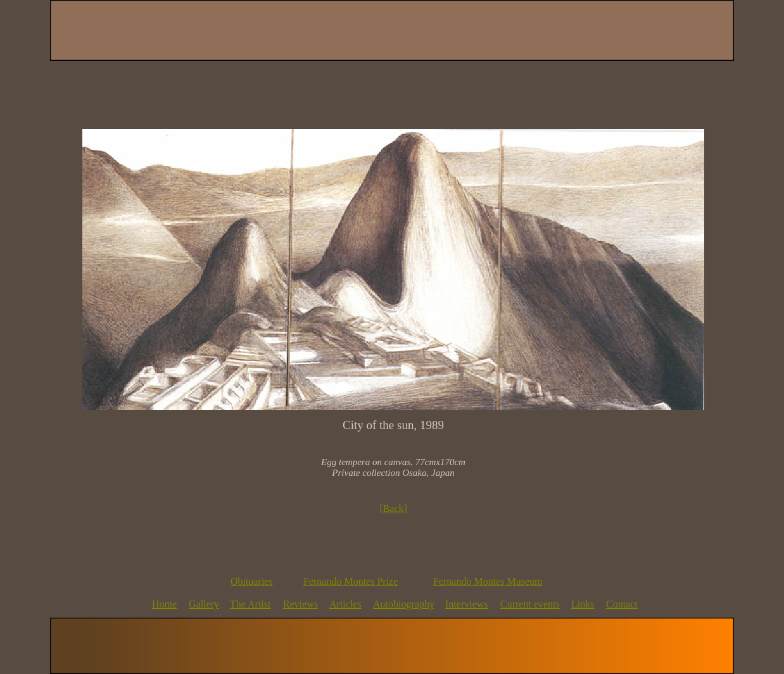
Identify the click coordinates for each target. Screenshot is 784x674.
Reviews (300, 604)
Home (164, 604)
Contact (622, 604)
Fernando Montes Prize (351, 581)
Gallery (204, 604)
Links (583, 604)
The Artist (250, 604)
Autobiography (404, 604)
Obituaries (252, 581)
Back (394, 509)
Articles (345, 604)
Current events (530, 604)
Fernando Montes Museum (488, 581)
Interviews (467, 604)
